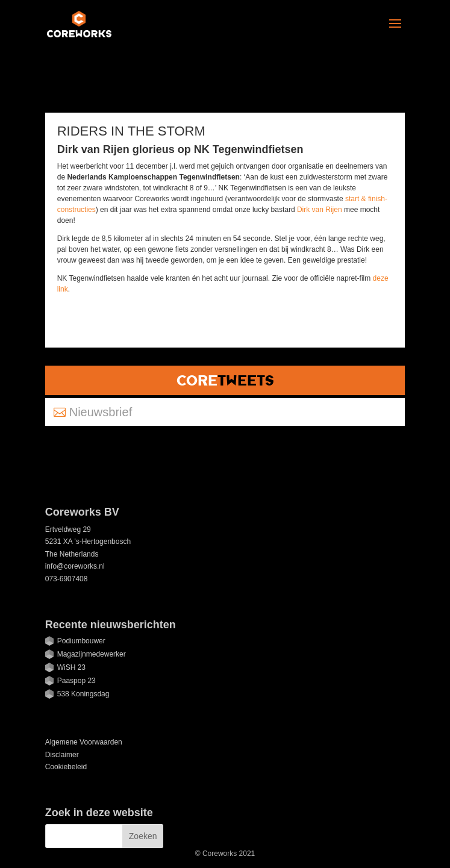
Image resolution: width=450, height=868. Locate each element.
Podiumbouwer (81, 641)
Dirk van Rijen (320, 210)
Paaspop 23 (77, 681)
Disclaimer (62, 755)
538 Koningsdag (83, 694)
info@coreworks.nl (75, 566)
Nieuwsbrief (101, 412)
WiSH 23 (71, 667)
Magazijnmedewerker (92, 654)
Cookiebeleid (66, 767)
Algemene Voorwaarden (84, 742)
